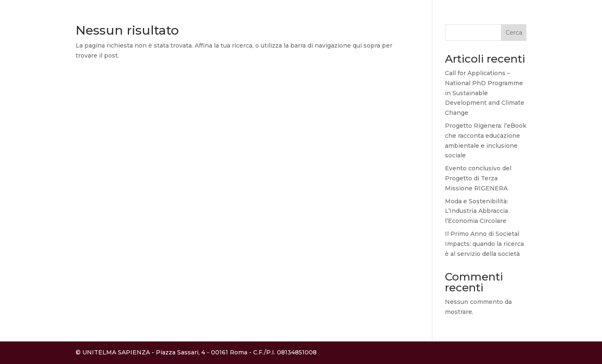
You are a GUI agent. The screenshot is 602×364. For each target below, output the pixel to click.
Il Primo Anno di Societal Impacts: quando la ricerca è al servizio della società (484, 244)
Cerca (514, 33)
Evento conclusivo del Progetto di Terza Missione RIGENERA (478, 178)
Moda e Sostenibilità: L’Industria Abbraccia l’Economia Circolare (476, 211)
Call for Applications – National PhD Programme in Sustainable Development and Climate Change (485, 93)
